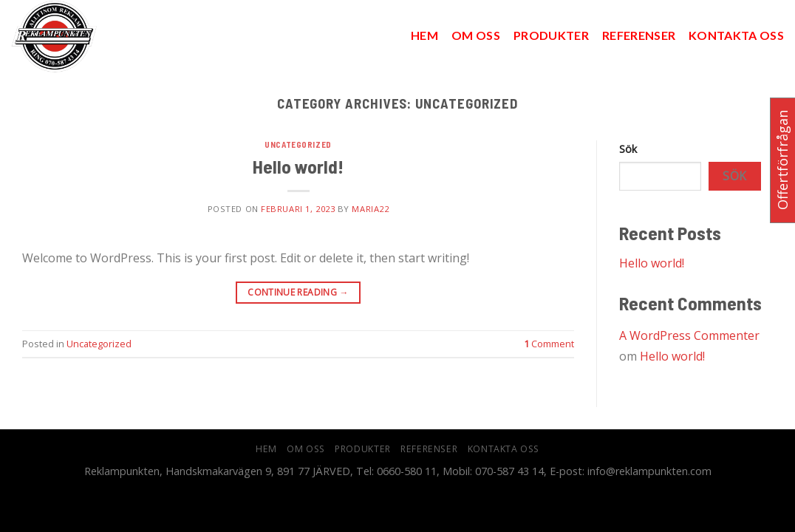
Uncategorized (298, 144)
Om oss (476, 35)
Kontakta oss (736, 35)
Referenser (639, 35)
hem (424, 35)
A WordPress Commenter (689, 335)
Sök (628, 149)
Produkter (551, 35)
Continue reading (298, 292)
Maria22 (370, 209)
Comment (549, 344)
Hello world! (298, 166)
